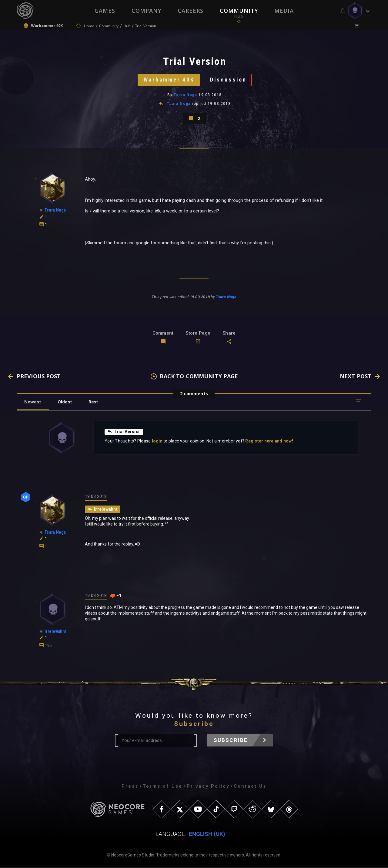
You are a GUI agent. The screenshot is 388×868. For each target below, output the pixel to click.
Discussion (229, 80)
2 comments (194, 394)
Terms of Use (163, 787)
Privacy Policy (208, 787)
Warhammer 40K (169, 80)
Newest (33, 403)
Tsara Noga (186, 95)
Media (284, 11)
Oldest (65, 403)
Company (146, 11)
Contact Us (250, 787)
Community (239, 11)
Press (130, 787)
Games (105, 11)
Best (95, 403)
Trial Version (124, 432)
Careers (191, 11)
